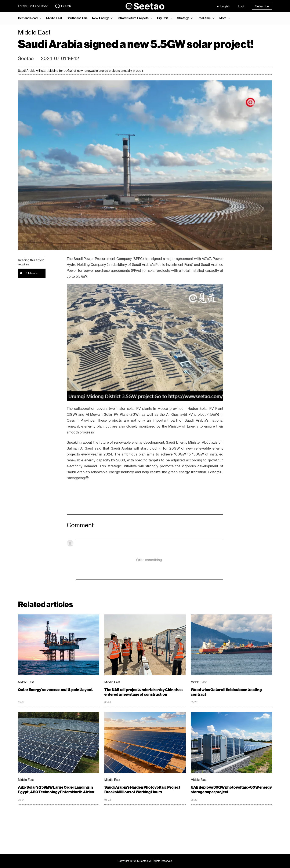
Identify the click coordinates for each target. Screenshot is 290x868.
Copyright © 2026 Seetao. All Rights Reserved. (145, 861)
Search (63, 6)
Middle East (54, 18)
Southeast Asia (77, 18)
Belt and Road (28, 18)
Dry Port (163, 18)
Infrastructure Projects (133, 18)
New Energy (100, 18)
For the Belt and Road (33, 6)
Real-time (204, 18)
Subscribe (262, 6)
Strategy (183, 18)
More (223, 18)
